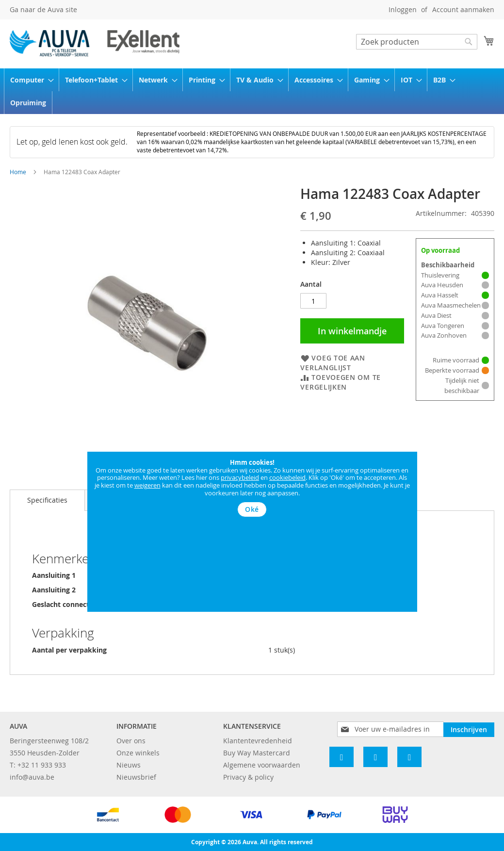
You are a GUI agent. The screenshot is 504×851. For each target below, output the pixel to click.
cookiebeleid (287, 477)
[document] (252, 488)
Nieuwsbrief (136, 777)
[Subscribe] (469, 729)
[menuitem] (29, 80)
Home (18, 172)
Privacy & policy (248, 777)
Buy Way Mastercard (257, 753)
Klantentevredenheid (258, 741)
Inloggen (403, 9)
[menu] (252, 91)
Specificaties (47, 500)
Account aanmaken (463, 9)
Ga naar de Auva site (43, 9)
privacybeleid (240, 477)
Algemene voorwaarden (262, 765)
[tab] (47, 500)
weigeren (147, 485)
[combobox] (417, 42)
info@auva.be (32, 777)
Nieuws (129, 765)
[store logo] (95, 43)
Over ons (131, 741)
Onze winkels (138, 753)
